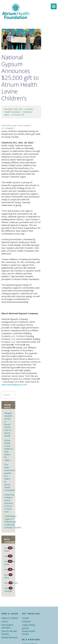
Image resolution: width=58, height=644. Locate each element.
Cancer (5, 621)
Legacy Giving (28, 625)
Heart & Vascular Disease (9, 633)
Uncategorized (8, 583)
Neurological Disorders (7, 626)
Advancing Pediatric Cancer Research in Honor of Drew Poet (9, 503)
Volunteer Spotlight (8, 590)
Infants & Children (10, 618)
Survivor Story (8, 576)
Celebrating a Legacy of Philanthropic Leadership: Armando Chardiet (13, 522)
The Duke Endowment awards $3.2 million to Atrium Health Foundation (10, 477)
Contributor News (8, 549)
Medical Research (10, 637)
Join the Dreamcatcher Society (29, 631)
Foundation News (8, 563)
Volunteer (26, 621)
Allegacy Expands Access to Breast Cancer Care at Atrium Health (8, 424)
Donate (25, 618)
